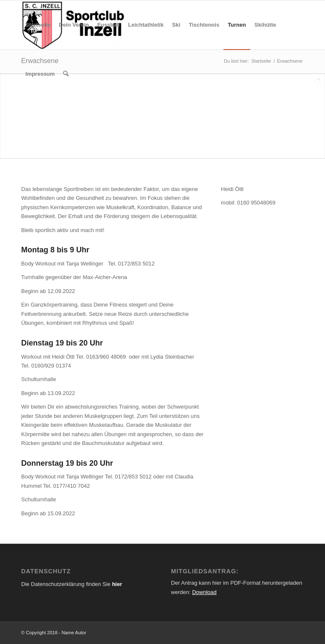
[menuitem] (38, 25)
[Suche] (66, 74)
